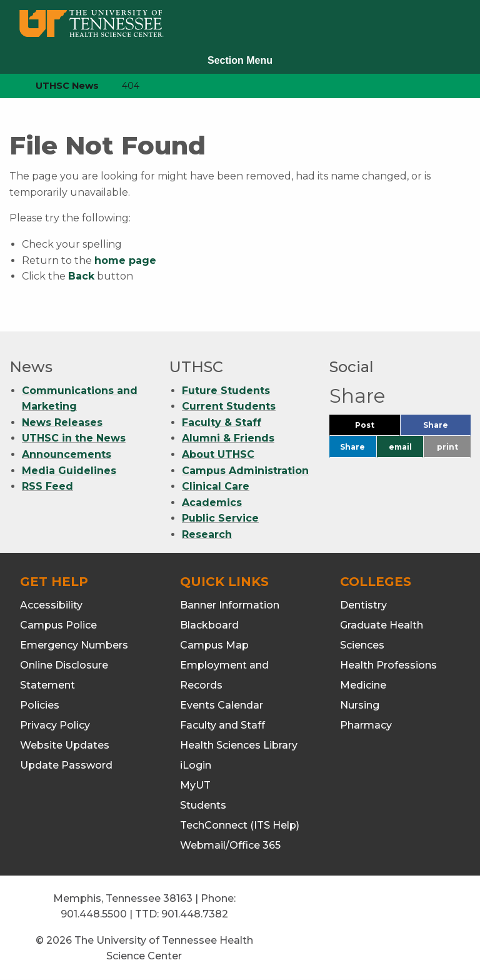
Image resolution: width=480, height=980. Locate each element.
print (447, 447)
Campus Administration (245, 471)
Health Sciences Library (239, 745)
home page (125, 260)
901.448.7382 (195, 914)
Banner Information (230, 605)
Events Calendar (222, 705)
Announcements (67, 454)
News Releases (62, 422)
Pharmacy (366, 725)
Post (377, 428)
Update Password (66, 765)
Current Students (229, 406)
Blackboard (209, 625)
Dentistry (363, 605)
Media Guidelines (69, 471)
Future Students (226, 391)
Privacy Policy (55, 725)
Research (207, 534)
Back (81, 276)
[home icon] (6, 86)
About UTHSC (218, 454)
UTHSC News (67, 86)
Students (203, 805)
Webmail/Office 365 (230, 845)
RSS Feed (47, 486)
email (400, 447)
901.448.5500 (94, 914)
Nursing (360, 705)
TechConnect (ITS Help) (240, 825)
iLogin (196, 765)
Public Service (220, 518)
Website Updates (65, 745)
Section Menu (240, 60)
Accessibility (51, 605)
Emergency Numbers (74, 645)
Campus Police (58, 625)
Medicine (363, 685)
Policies (40, 705)
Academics (212, 503)
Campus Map (214, 645)
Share (447, 428)
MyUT (195, 785)
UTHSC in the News (74, 438)
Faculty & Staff (222, 422)
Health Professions (388, 665)
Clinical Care (216, 486)
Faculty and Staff (222, 725)
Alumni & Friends (228, 438)
